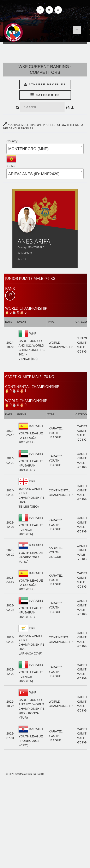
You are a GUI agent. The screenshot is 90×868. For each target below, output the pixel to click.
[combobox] (45, 149)
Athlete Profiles (45, 84)
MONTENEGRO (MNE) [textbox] (28, 149)
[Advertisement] (45, 822)
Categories (45, 95)
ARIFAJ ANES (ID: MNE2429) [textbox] (34, 174)
